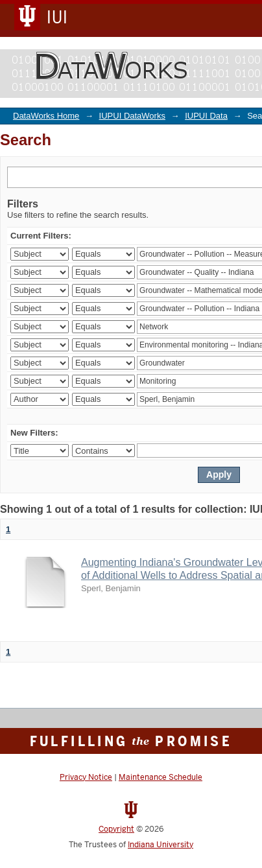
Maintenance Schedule (161, 777)
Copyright (116, 829)
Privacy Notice (86, 777)
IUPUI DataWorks (132, 116)
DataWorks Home (46, 116)
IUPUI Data (206, 116)
